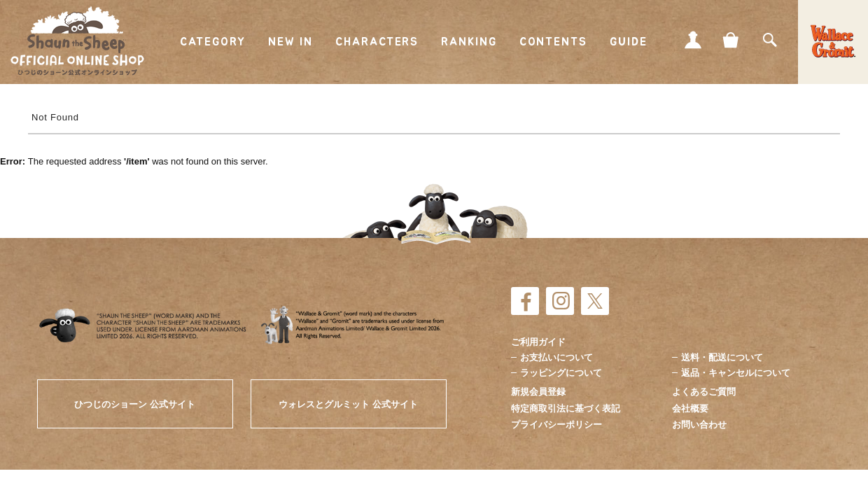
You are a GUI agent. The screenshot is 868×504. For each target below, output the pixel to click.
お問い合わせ (699, 425)
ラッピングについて (561, 373)
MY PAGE (693, 40)
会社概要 (690, 408)
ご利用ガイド (538, 342)
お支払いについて (556, 357)
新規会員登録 (538, 392)
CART (731, 40)
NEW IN (291, 42)
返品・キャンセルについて (736, 373)
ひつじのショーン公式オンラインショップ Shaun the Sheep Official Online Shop (77, 41)
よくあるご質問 (704, 392)
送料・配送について (722, 357)
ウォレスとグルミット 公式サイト (348, 404)
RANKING (469, 42)
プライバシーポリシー (556, 425)
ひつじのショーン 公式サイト (135, 404)
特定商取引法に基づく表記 (566, 408)
